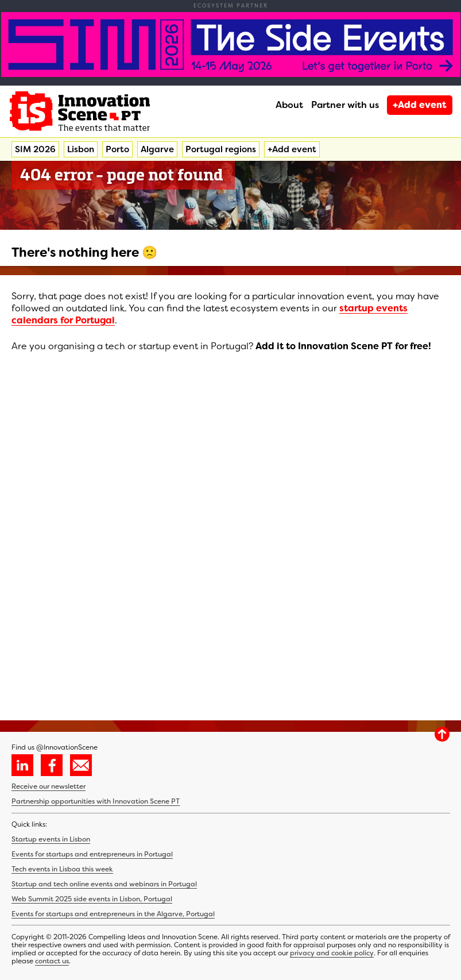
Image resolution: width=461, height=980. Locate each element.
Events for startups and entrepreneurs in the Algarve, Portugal (113, 914)
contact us (52, 961)
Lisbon (81, 149)
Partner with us (345, 105)
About (289, 105)
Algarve (157, 149)
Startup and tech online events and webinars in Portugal (104, 884)
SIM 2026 (35, 149)
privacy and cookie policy (332, 953)
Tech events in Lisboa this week (62, 869)
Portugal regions (221, 149)
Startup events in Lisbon (51, 839)
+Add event (420, 105)
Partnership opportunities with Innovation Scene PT (96, 801)
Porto (117, 149)
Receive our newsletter (49, 786)
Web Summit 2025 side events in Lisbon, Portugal (92, 899)
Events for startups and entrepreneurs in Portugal (92, 854)
